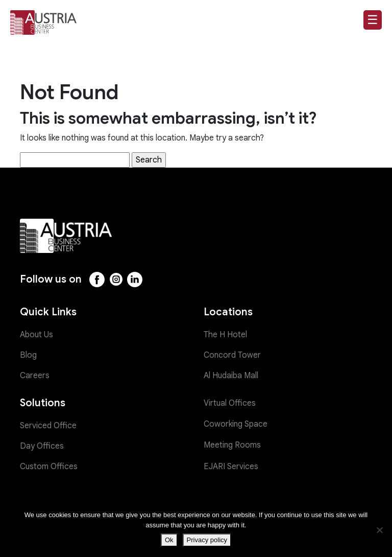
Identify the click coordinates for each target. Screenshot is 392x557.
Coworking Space (236, 424)
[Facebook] (97, 280)
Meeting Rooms (232, 445)
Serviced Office (48, 426)
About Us (36, 335)
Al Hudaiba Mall (231, 376)
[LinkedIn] (135, 280)
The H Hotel (225, 335)
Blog (28, 355)
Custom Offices (49, 467)
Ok (169, 540)
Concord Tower (232, 355)
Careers (35, 376)
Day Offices (42, 446)
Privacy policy (207, 540)
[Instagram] (116, 280)
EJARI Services (231, 467)
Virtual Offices (230, 403)
